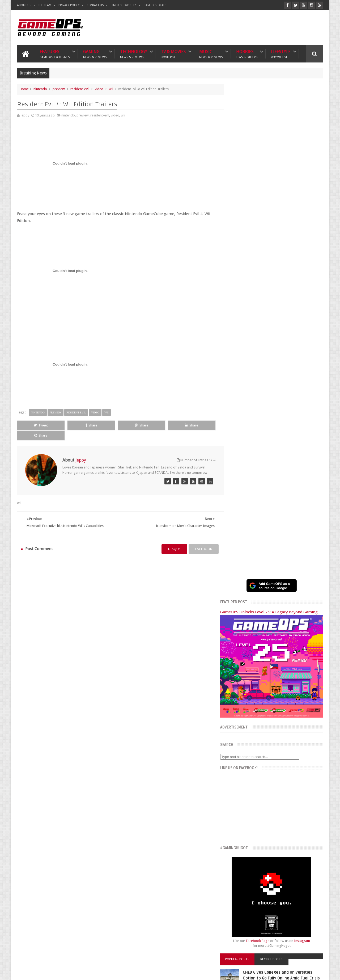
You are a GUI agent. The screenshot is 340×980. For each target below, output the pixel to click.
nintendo (40, 89)
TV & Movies (173, 54)
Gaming (95, 54)
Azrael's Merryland (239, 885)
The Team (45, 5)
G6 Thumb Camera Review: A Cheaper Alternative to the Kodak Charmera (286, 673)
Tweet (36, 425)
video (99, 89)
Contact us (310, 834)
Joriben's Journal (237, 891)
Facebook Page (263, 444)
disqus (169, 539)
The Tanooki (234, 861)
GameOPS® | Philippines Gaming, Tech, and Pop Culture (99, 972)
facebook (198, 539)
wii (111, 89)
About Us (24, 5)
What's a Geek (235, 873)
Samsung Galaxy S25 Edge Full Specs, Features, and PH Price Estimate (282, 613)
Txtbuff (230, 896)
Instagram (307, 444)
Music (211, 54)
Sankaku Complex (238, 879)
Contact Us (95, 5)
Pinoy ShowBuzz (124, 5)
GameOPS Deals (155, 5)
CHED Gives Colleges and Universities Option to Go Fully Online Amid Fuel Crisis (282, 481)
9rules (318, 972)
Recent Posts (277, 462)
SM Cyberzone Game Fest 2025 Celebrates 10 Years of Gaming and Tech (288, 580)
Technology (134, 54)
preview (59, 89)
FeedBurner (254, 934)
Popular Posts (246, 462)
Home (24, 89)
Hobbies (247, 54)
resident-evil (80, 89)
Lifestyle (281, 54)
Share (77, 425)
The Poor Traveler (238, 867)
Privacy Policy (69, 5)
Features (55, 54)
